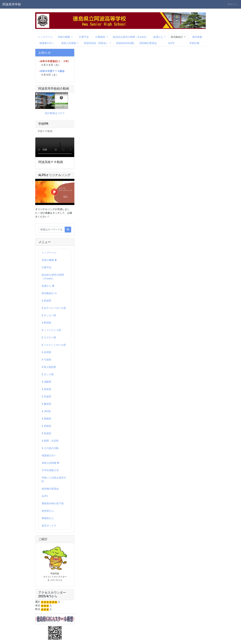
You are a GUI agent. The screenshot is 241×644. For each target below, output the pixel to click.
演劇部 (46, 382)
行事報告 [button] (101, 37)
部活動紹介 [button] (177, 37)
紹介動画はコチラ (55, 113)
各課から (48, 286)
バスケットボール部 (54, 345)
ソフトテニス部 (51, 330)
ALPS (171, 43)
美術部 (46, 426)
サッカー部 (49, 315)
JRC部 (46, 411)
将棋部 (46, 419)
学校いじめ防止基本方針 (54, 480)
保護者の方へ (47, 43)
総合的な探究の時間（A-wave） (130, 37)
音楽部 (46, 397)
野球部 (46, 323)
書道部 (46, 404)
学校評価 (194, 43)
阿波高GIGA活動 (125, 43)
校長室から (48, 511)
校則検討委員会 (148, 43)
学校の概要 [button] (64, 37)
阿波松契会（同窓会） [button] (97, 43)
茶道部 (46, 433)
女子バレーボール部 (54, 308)
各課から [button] (158, 37)
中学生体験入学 (50, 470)
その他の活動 (50, 448)
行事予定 (84, 37)
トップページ (45, 37)
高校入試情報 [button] (69, 43)
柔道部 (46, 301)
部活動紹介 (49, 293)
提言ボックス (49, 526)
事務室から (48, 518)
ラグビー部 (49, 338)
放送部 (46, 389)
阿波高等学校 (12, 4)
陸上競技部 (49, 367)
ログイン (232, 4)
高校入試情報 (50, 463)
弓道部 (46, 360)
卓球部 (46, 352)
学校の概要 (49, 260)
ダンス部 (48, 374)
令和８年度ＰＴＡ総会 (52, 71)
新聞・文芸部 (50, 441)
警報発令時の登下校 (53, 503)
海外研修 (197, 37)
